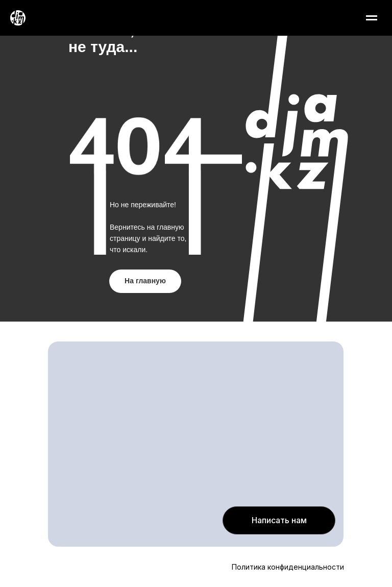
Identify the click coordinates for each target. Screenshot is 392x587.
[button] (279, 520)
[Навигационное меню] (372, 18)
